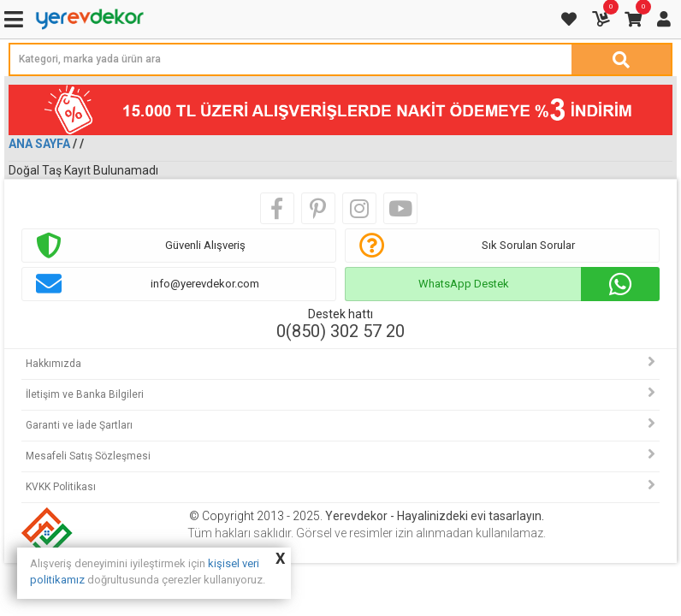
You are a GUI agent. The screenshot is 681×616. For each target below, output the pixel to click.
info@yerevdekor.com (205, 284)
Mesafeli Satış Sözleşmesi (88, 456)
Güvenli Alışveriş (205, 245)
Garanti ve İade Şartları (79, 425)
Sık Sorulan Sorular (528, 245)
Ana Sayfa (39, 144)
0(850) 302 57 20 (340, 331)
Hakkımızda (53, 364)
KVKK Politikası (61, 487)
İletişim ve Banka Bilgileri (85, 394)
